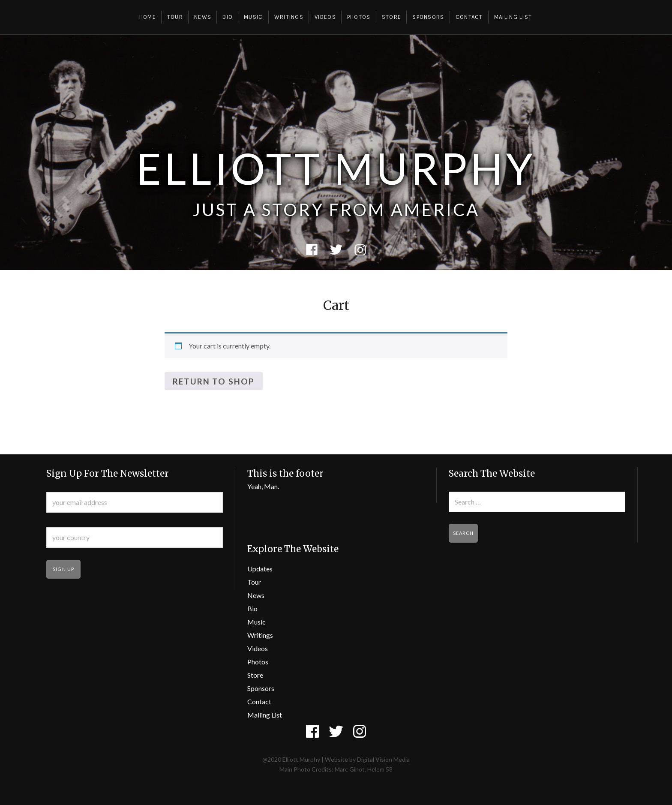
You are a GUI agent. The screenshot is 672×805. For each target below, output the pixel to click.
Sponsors (428, 17)
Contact (469, 17)
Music (253, 17)
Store (392, 17)
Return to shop (214, 381)
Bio (228, 17)
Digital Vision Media (383, 759)
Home (148, 17)
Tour (175, 17)
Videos (325, 17)
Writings (289, 17)
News (203, 17)
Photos (359, 17)
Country (60, 521)
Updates (260, 569)
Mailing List (513, 17)
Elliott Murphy (336, 168)
